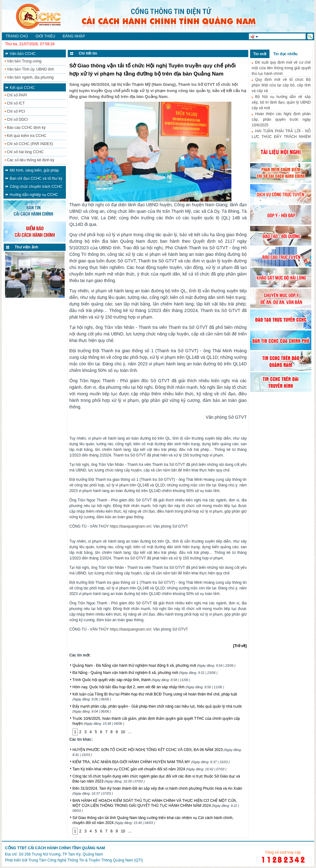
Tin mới (260, 54)
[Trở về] (240, 646)
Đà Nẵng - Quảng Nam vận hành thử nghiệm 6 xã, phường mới (145, 673)
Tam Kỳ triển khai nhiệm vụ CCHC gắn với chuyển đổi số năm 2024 (149, 769)
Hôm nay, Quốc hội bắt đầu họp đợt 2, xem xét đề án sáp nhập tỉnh (148, 687)
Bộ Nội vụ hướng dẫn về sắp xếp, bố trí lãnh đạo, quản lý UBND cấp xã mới (281, 102)
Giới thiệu (45, 36)
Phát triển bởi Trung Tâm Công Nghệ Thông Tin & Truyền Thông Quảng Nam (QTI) (74, 860)
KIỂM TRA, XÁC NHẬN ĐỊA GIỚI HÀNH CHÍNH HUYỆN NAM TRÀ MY (151, 762)
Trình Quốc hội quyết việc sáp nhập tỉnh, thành (131, 680)
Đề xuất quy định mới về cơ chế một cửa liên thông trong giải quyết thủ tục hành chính (281, 68)
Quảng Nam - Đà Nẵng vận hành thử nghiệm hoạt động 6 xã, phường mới (154, 666)
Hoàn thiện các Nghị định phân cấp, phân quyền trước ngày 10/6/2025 (281, 119)
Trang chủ (17, 36)
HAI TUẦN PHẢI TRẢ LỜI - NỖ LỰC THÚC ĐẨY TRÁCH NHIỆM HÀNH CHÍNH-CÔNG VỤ (281, 137)
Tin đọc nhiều (285, 54)
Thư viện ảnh (26, 247)
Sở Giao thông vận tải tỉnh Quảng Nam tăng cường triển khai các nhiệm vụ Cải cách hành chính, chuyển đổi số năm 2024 (153, 820)
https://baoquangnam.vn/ (131, 526)
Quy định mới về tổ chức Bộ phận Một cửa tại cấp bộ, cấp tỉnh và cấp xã (281, 85)
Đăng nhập (74, 36)
